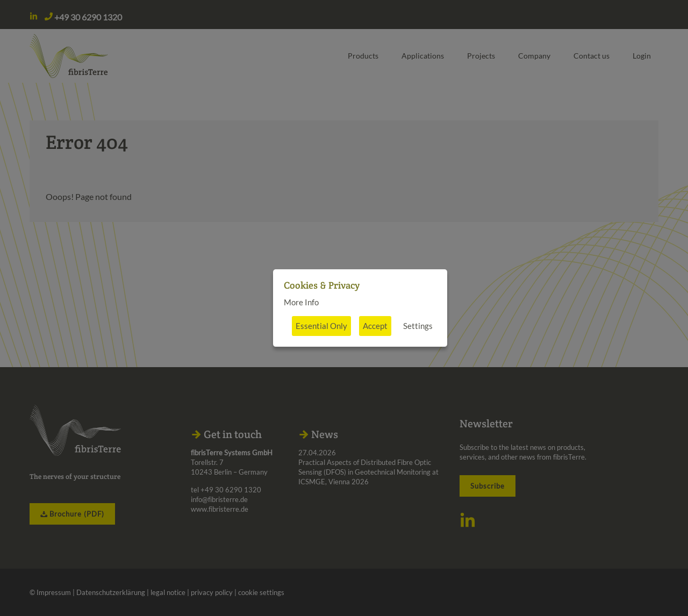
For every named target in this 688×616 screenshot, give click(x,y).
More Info (301, 302)
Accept (375, 326)
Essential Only (321, 326)
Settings (418, 326)
